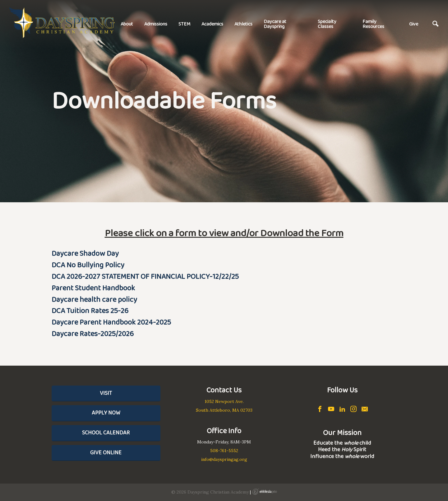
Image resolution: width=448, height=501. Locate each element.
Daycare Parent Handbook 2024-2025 (111, 322)
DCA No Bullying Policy (88, 265)
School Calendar (106, 433)
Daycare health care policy (94, 299)
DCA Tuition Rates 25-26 (90, 310)
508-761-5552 (224, 451)
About (127, 24)
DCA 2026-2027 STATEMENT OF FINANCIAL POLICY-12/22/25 (145, 276)
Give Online (106, 452)
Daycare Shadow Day (85, 253)
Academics (212, 24)
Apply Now (106, 413)
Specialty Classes (327, 24)
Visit (106, 393)
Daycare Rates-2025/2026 (93, 333)
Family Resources (373, 24)
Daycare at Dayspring (275, 24)
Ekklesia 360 (265, 492)
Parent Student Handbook (93, 288)
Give (414, 24)
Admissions (156, 24)
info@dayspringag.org (224, 459)
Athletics (243, 24)
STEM (184, 24)
